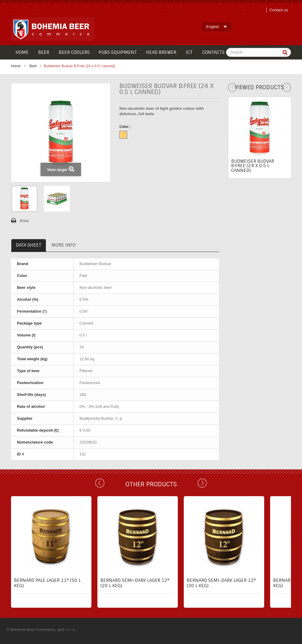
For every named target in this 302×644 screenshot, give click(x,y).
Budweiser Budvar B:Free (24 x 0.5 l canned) (253, 166)
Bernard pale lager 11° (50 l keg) (47, 583)
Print (24, 221)
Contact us (279, 10)
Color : (126, 127)
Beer (33, 66)
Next (202, 483)
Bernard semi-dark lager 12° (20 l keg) (135, 583)
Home (16, 66)
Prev (100, 483)
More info (64, 245)
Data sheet (29, 245)
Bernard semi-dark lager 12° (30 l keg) (221, 583)
